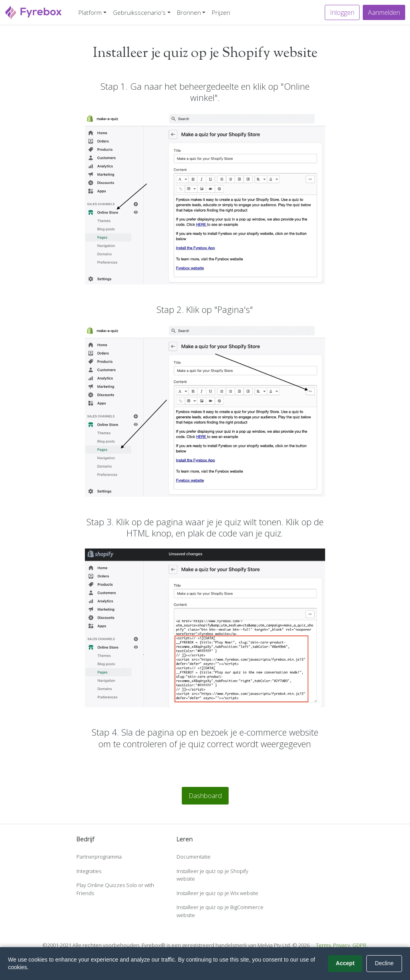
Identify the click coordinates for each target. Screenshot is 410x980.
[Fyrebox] (34, 11)
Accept (345, 963)
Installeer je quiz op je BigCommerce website (220, 911)
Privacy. (342, 945)
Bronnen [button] (189, 12)
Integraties (89, 871)
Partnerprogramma (99, 857)
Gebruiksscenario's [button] (139, 12)
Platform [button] (90, 12)
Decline (384, 963)
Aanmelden (384, 12)
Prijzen (221, 12)
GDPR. (360, 945)
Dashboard (205, 795)
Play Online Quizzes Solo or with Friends (115, 889)
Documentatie (194, 857)
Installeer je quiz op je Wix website (217, 893)
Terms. (324, 945)
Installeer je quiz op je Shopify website (212, 875)
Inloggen (342, 12)
